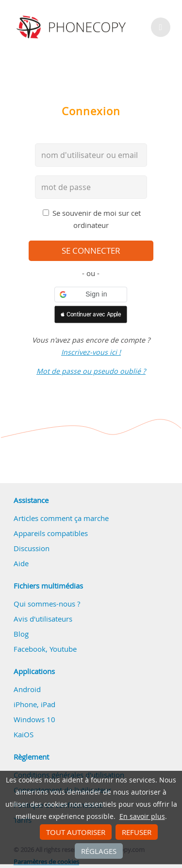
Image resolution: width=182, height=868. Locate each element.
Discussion (32, 548)
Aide (21, 563)
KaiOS (24, 734)
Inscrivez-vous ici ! (91, 352)
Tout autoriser (76, 832)
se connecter (91, 251)
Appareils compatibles (51, 533)
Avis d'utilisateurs (43, 619)
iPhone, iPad (34, 704)
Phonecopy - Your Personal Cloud (73, 27)
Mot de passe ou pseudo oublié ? (91, 371)
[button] (91, 295)
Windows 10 (34, 719)
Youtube (63, 649)
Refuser (137, 832)
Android (27, 689)
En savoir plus (142, 816)
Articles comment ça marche (61, 518)
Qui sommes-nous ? (47, 604)
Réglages (99, 851)
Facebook (30, 649)
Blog (21, 634)
